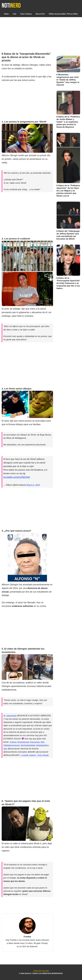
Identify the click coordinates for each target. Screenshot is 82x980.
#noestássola (23, 742)
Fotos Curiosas (26, 14)
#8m (43, 742)
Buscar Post (40, 14)
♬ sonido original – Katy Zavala (34, 755)
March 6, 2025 (33, 485)
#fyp (5, 749)
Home (6, 14)
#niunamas (35, 742)
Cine (15, 14)
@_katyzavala (10, 716)
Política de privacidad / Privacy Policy (63, 14)
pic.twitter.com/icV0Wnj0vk (17, 477)
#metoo (13, 742)
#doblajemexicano (12, 745)
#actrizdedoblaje (28, 745)
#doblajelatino (42, 745)
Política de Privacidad (41, 971)
